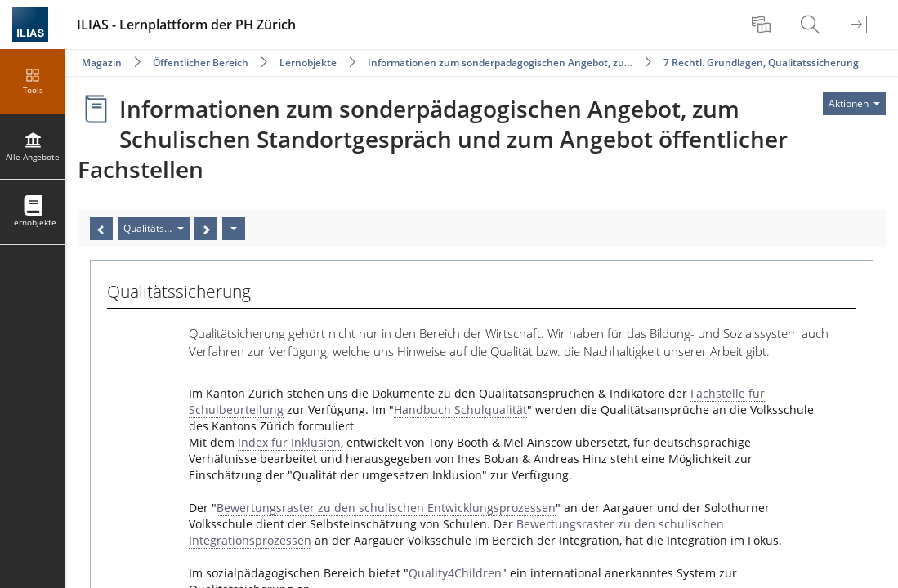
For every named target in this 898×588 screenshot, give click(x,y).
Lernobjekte (308, 62)
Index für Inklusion (289, 442)
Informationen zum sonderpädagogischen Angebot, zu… (500, 62)
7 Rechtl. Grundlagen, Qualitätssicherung (761, 62)
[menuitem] (763, 24)
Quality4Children (455, 573)
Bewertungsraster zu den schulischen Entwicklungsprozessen (386, 508)
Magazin (102, 62)
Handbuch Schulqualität (460, 410)
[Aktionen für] (854, 104)
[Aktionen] (234, 229)
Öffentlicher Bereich (201, 62)
